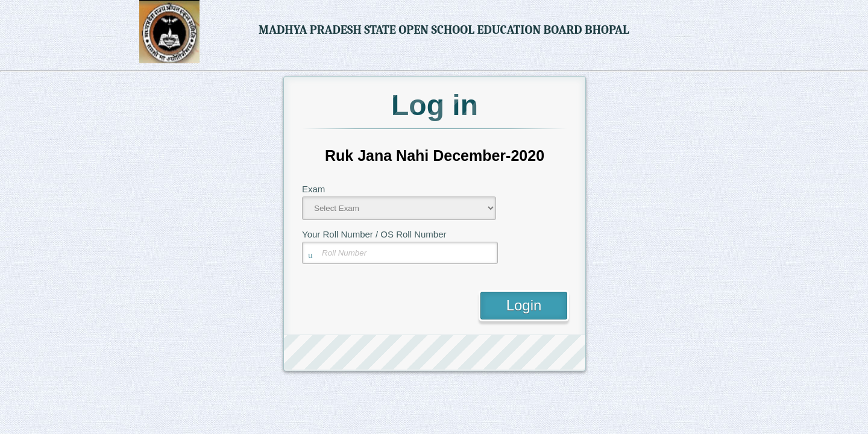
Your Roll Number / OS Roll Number (374, 234)
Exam (313, 189)
